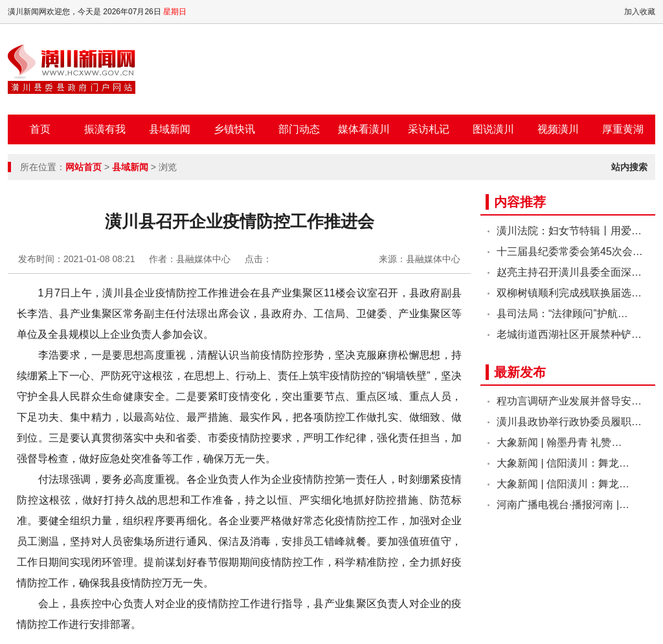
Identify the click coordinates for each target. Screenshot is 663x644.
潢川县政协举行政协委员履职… (569, 422)
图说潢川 (493, 129)
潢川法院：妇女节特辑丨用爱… (569, 231)
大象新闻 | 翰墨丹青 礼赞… (559, 442)
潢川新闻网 (72, 69)
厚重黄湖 (623, 129)
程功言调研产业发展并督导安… (569, 401)
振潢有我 (105, 129)
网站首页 (84, 167)
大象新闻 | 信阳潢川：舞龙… (563, 463)
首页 (40, 129)
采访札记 (429, 129)
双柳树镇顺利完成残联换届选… (569, 293)
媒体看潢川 (364, 129)
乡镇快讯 (234, 129)
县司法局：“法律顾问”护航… (562, 314)
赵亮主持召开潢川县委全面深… (569, 272)
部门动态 (299, 129)
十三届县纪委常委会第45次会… (570, 251)
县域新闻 (170, 129)
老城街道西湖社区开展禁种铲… (569, 334)
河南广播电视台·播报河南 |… (563, 505)
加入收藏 (640, 12)
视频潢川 (558, 129)
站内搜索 (629, 167)
